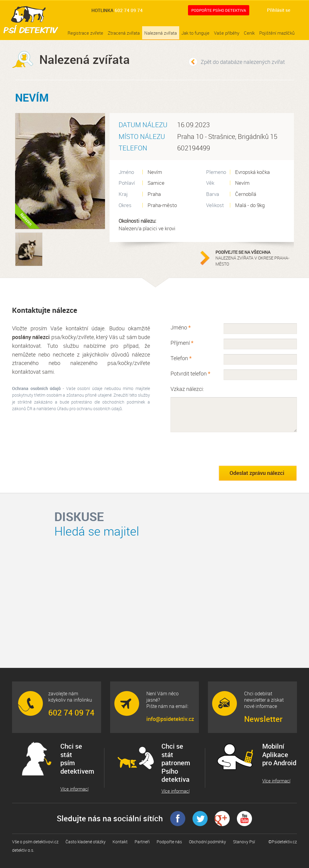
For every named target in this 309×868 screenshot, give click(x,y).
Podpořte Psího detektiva (219, 10)
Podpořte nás (169, 842)
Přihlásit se (279, 10)
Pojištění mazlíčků (277, 33)
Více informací (74, 789)
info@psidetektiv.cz (170, 719)
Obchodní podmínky (207, 842)
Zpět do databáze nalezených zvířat (243, 62)
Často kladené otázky (86, 842)
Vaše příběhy (227, 33)
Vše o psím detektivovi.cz (35, 842)
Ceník (249, 33)
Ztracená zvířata (124, 33)
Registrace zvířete (85, 33)
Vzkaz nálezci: (187, 389)
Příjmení (182, 343)
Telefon (181, 358)
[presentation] (216, 449)
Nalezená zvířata (161, 33)
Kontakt (120, 842)
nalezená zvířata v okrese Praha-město (253, 258)
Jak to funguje (195, 33)
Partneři (142, 842)
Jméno (181, 327)
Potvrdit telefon (190, 373)
